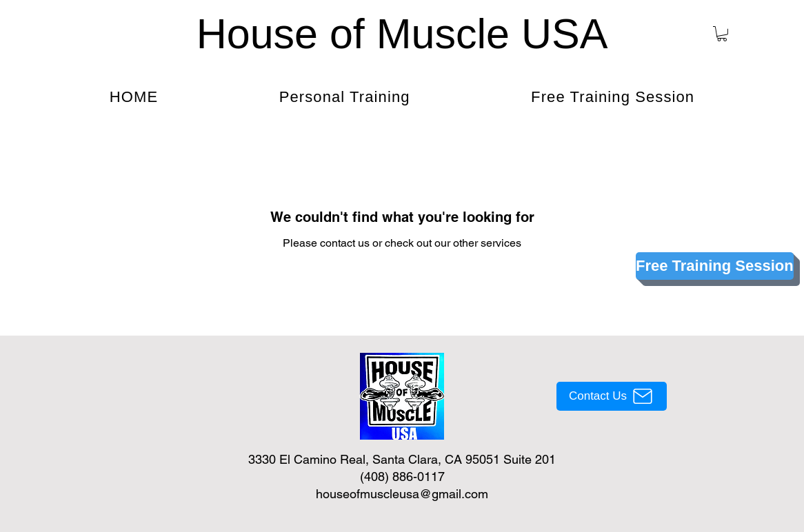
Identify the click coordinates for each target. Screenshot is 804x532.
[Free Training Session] (715, 266)
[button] (722, 34)
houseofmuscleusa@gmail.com (402, 494)
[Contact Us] (612, 396)
